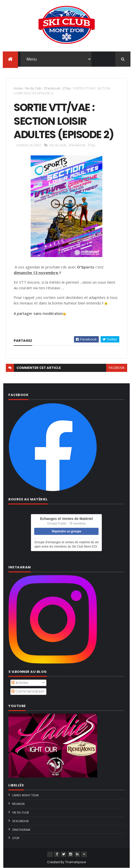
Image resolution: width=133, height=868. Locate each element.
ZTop (66, 88)
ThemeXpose (75, 862)
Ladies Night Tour (25, 795)
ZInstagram (21, 830)
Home (18, 88)
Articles (20, 683)
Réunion (18, 804)
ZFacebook (52, 88)
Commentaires (27, 691)
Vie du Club (33, 88)
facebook (117, 368)
